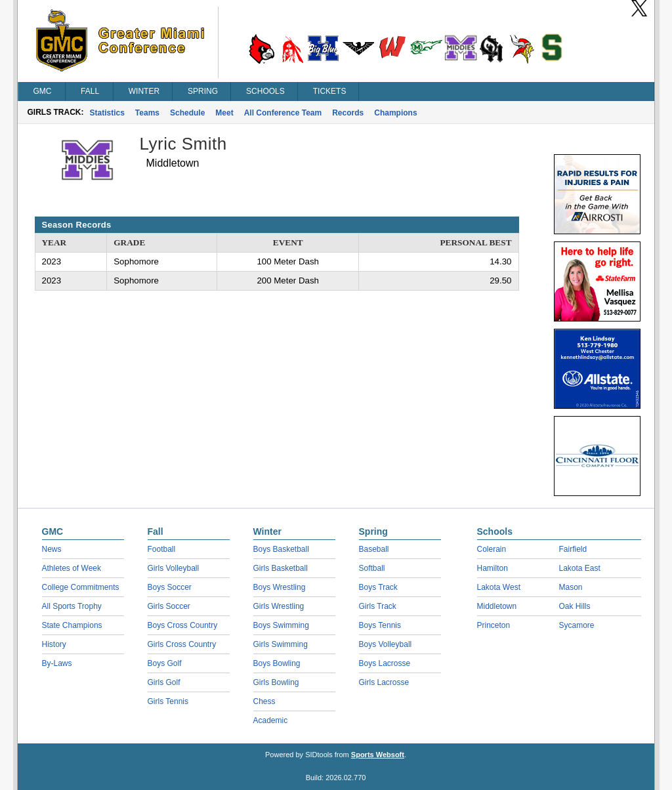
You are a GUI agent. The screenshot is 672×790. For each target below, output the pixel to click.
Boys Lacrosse (385, 663)
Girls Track (378, 606)
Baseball (374, 549)
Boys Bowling (277, 663)
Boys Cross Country (183, 625)
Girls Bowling (276, 682)
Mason (571, 587)
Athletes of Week (72, 568)
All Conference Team (283, 113)
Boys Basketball (281, 549)
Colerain (492, 549)
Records (348, 113)
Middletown (497, 606)
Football (162, 549)
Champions (395, 113)
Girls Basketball (281, 568)
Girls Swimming (281, 644)
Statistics (107, 113)
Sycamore (577, 625)
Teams (147, 113)
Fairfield (573, 549)
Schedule (187, 113)
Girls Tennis (168, 701)
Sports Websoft (378, 755)
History (54, 644)
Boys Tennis (380, 625)
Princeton (494, 625)
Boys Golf (165, 663)
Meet (224, 113)
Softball (372, 568)
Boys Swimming (281, 625)
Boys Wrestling (280, 587)
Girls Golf (164, 682)
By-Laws (57, 663)
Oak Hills (575, 606)
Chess (264, 701)
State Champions (72, 625)
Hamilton (493, 568)
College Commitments (81, 587)
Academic (271, 720)
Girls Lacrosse (384, 682)
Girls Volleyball (174, 568)
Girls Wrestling (279, 606)
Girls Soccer (169, 606)
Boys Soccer (170, 587)
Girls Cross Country (182, 644)
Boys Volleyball (386, 644)
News (52, 549)
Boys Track (378, 587)
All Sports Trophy (72, 606)
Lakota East (580, 568)
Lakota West (499, 587)
